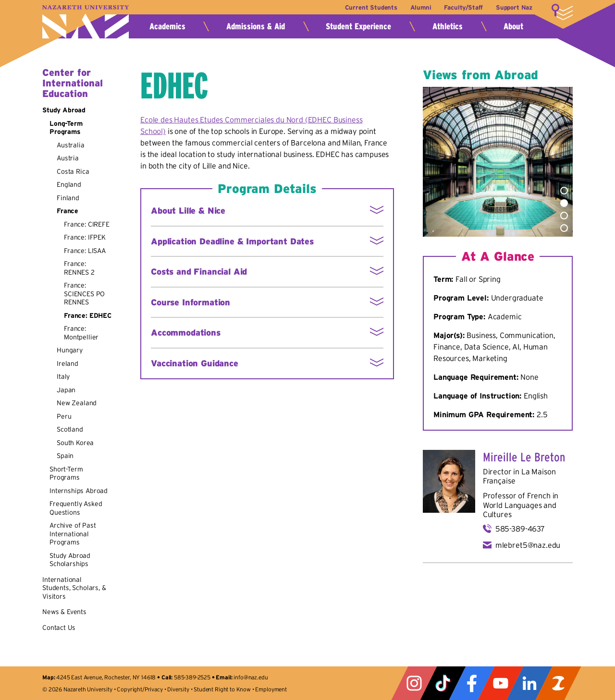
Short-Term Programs (66, 473)
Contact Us (59, 628)
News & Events (64, 612)
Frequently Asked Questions (76, 508)
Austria (68, 158)
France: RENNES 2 (79, 268)
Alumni (421, 7)
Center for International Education (73, 83)
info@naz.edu (251, 677)
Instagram (414, 683)
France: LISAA (85, 251)
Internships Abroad (79, 491)
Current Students (371, 7)
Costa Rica (73, 171)
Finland (68, 198)
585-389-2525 (192, 677)
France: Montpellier (81, 333)
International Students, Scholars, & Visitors (74, 588)
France (68, 211)
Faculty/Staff (463, 7)
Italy (63, 376)
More (562, 12)
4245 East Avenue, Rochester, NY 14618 (106, 677)
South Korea (75, 443)
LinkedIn (529, 683)
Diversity (178, 689)
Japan (66, 390)
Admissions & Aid (256, 26)
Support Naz (514, 7)
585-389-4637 (520, 529)
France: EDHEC (88, 315)
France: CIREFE (87, 224)
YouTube (501, 683)
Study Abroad (64, 110)
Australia (71, 145)
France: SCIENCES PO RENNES (84, 294)
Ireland (68, 363)
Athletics (448, 26)
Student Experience (358, 26)
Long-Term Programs (66, 128)
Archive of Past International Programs (73, 534)
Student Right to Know (222, 689)
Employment (271, 689)
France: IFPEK (85, 237)
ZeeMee (558, 683)
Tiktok (443, 683)
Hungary (70, 350)
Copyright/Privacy (140, 689)
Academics (167, 26)
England (69, 184)
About (513, 26)
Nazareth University (86, 22)
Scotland (70, 429)
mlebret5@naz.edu (528, 545)
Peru (64, 416)
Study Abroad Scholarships (70, 560)
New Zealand (77, 403)
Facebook (472, 683)
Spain (65, 456)
